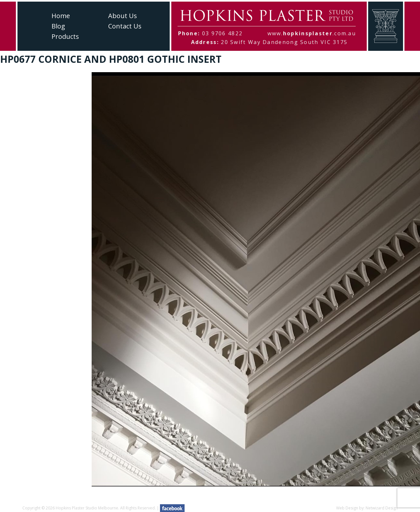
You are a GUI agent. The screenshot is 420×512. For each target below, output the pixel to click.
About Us (123, 16)
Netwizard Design (382, 508)
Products (65, 36)
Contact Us (125, 26)
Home (61, 16)
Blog (58, 26)
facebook (172, 508)
